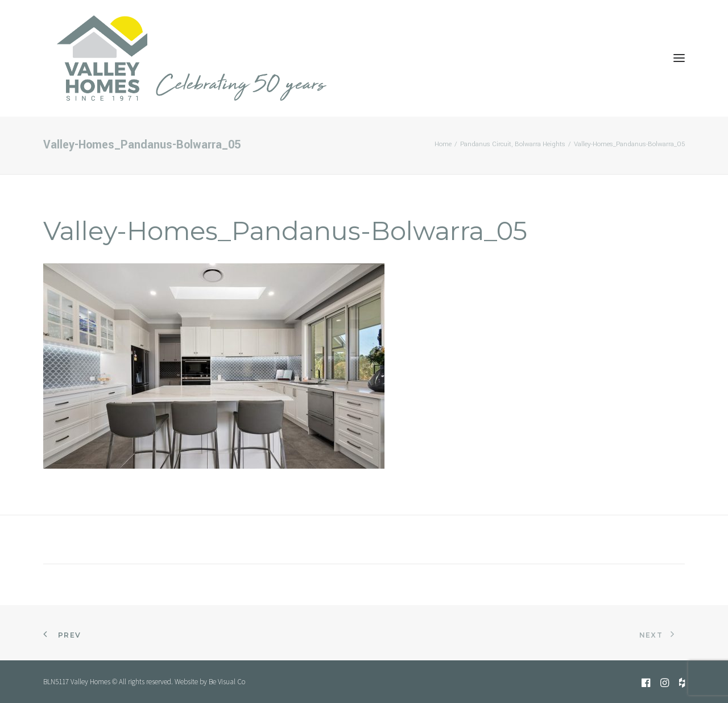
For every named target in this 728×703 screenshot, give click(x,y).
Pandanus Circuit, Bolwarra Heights (513, 144)
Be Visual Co (227, 682)
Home (443, 144)
